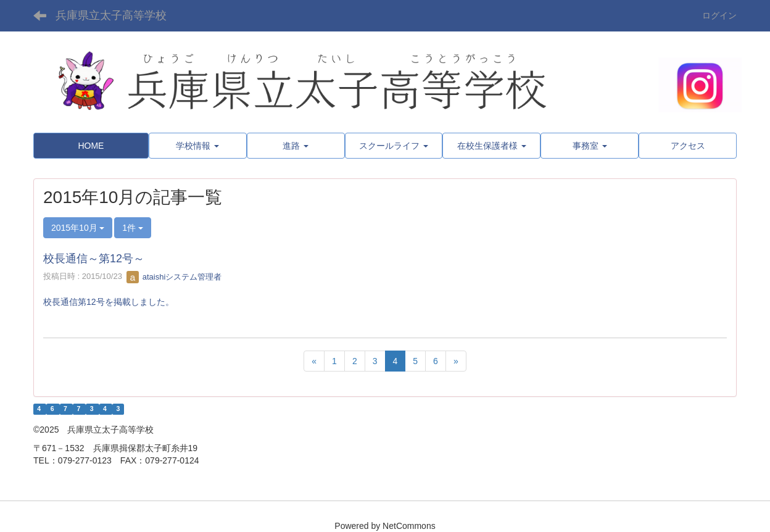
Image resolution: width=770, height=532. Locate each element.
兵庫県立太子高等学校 (111, 15)
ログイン (719, 15)
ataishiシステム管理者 (174, 277)
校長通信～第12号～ (94, 259)
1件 (133, 228)
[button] (198, 146)
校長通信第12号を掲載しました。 (109, 302)
